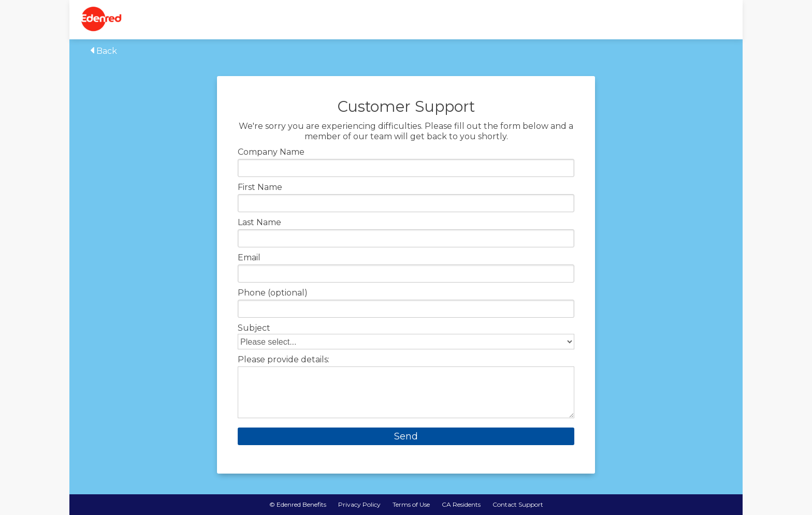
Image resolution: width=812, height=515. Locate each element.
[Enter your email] (406, 274)
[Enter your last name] (406, 238)
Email (249, 258)
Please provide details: (284, 360)
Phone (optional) (273, 293)
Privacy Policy (359, 504)
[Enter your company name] (406, 168)
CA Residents (461, 504)
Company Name (271, 152)
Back (104, 51)
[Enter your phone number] (406, 309)
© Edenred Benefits (298, 504)
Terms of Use (411, 504)
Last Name (259, 223)
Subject (254, 328)
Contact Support (518, 504)
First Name (260, 187)
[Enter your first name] (406, 203)
